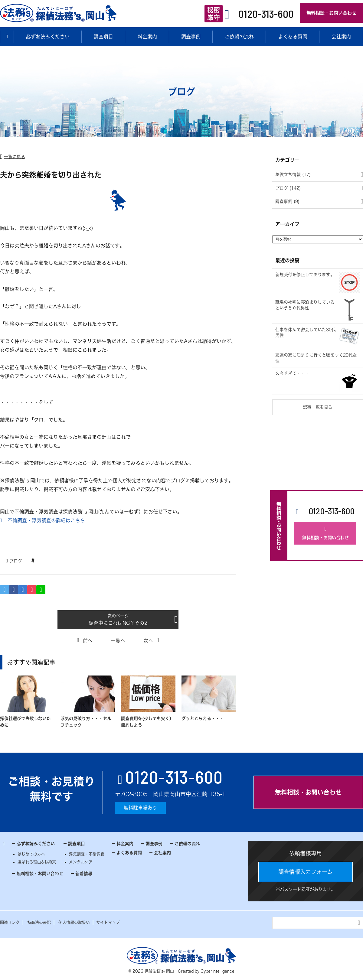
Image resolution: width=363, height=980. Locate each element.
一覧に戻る (15, 157)
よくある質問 (293, 37)
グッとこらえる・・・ (203, 718)
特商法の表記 (39, 922)
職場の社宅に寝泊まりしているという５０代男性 (305, 305)
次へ (148, 641)
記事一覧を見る (318, 407)
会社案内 (162, 853)
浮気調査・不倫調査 (87, 854)
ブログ (16, 561)
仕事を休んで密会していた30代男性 (306, 333)
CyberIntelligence (217, 971)
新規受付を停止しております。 (305, 275)
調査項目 (103, 37)
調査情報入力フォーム (306, 872)
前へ (88, 641)
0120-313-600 (266, 14)
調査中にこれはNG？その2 (118, 623)
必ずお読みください (48, 37)
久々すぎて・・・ (292, 373)
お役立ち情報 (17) (293, 174)
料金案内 (147, 37)
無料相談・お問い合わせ (331, 13)
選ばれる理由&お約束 (37, 862)
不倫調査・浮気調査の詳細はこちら (46, 520)
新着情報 (84, 874)
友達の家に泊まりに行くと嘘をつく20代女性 (316, 358)
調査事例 (191, 37)
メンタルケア (81, 862)
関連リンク (10, 922)
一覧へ (118, 641)
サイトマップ (108, 922)
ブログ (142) (288, 188)
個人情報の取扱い (74, 922)
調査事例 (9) (287, 201)
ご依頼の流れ (239, 37)
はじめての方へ (31, 854)
